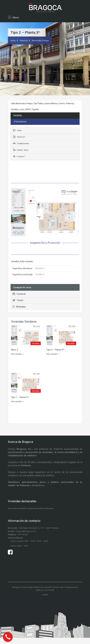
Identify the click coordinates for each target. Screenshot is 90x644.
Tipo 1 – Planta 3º (20, 397)
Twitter (18, 300)
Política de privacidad (43, 587)
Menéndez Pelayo (40, 40)
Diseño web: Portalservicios (65, 587)
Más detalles (18, 354)
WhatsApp (19, 307)
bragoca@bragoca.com (26, 531)
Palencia (24, 40)
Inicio (13, 40)
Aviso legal (28, 587)
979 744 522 (23, 535)
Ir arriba (45, 595)
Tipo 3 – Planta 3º (55, 350)
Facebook (19, 294)
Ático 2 (15, 350)
